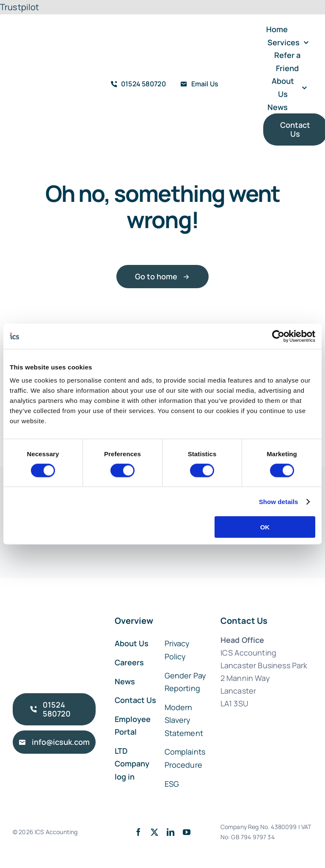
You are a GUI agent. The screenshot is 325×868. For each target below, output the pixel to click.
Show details (279, 501)
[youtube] (187, 832)
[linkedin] (171, 832)
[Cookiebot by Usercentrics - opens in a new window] (278, 336)
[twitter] (154, 832)
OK (265, 527)
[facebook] (138, 832)
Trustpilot (20, 7)
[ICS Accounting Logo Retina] (38, 65)
